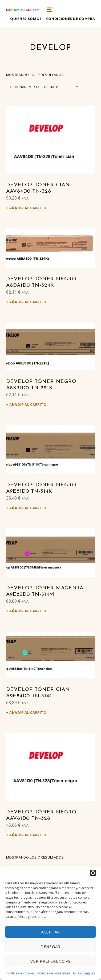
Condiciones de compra (70, 19)
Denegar (50, 947)
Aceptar (50, 932)
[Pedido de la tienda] (43, 87)
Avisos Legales (84, 973)
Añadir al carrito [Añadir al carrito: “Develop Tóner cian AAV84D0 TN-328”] (28, 208)
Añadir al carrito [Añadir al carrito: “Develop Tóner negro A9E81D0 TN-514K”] (28, 508)
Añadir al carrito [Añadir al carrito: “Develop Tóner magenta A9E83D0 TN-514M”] (28, 611)
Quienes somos (26, 19)
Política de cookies (21, 973)
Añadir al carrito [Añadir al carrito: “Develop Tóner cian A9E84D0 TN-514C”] (28, 712)
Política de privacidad (54, 973)
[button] (93, 873)
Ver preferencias (50, 961)
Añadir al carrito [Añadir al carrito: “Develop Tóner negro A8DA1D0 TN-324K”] (28, 302)
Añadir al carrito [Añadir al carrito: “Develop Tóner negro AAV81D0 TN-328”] (28, 835)
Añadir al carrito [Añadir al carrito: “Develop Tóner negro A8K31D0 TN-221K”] (28, 404)
